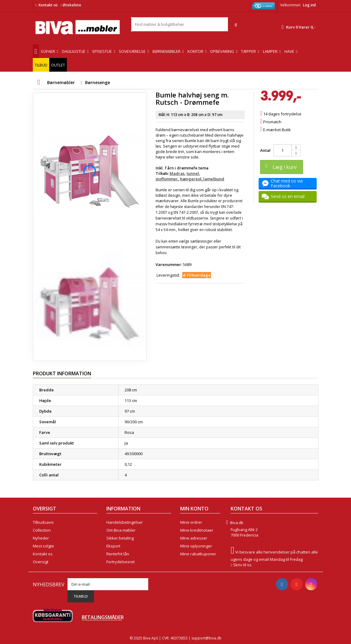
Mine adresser (194, 538)
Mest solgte (43, 546)
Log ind (309, 5)
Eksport (113, 546)
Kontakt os (48, 5)
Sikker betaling (120, 538)
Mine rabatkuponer (198, 554)
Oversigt (41, 562)
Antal (265, 150)
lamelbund (214, 179)
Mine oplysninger (196, 546)
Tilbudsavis (43, 522)
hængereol (191, 179)
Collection (42, 530)
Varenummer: (169, 264)
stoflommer (167, 179)
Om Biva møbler (121, 530)
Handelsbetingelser (125, 522)
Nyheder (41, 538)
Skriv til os (242, 565)
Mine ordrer (191, 522)
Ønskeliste (71, 5)
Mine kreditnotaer (197, 530)
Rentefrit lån (118, 554)
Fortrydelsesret (120, 562)
